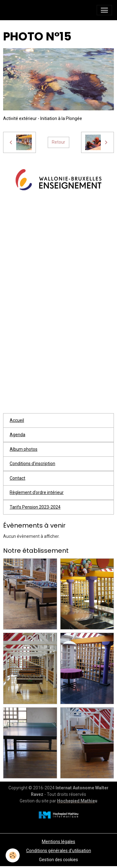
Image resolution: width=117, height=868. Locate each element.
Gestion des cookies (58, 860)
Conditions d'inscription (32, 464)
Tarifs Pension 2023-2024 (35, 507)
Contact (17, 478)
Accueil (17, 420)
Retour (58, 142)
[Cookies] (13, 855)
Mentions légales (58, 842)
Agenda (17, 435)
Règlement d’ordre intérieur (37, 492)
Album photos (24, 449)
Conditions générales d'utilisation (59, 851)
